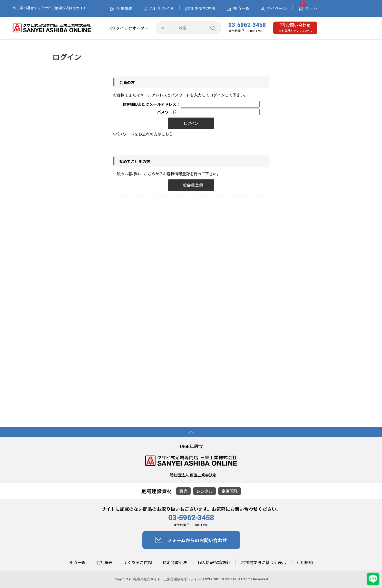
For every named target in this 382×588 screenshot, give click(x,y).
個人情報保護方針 (214, 562)
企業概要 (121, 8)
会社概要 (104, 562)
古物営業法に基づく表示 (263, 562)
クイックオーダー (129, 28)
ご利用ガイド (159, 8)
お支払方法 (200, 8)
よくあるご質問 (138, 562)
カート (308, 8)
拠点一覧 (238, 8)
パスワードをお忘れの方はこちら (144, 134)
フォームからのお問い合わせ (191, 540)
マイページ (274, 8)
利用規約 (305, 562)
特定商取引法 (175, 562)
